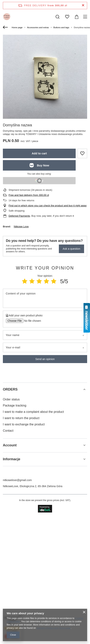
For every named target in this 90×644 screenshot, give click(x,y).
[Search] (58, 17)
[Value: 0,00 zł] (77, 17)
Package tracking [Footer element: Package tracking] (15, 531)
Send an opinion (45, 359)
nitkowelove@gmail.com (17, 605)
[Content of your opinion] (45, 298)
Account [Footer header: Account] (10, 570)
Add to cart (39, 153)
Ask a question (71, 249)
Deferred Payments (19, 216)
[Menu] (86, 17)
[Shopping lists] (67, 17)
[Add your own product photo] (31, 321)
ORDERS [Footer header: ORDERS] (10, 515)
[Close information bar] (83, 5)
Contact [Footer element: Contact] (8, 556)
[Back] (6, 27)
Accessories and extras (38, 27)
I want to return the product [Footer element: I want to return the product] (21, 543)
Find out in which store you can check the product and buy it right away (48, 206)
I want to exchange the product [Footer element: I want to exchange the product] (24, 550)
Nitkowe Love (21, 227)
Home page (17, 27)
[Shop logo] (7, 17)
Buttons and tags (61, 27)
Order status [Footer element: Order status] (11, 525)
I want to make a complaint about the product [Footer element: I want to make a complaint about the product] (33, 537)
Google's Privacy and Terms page (54, 628)
